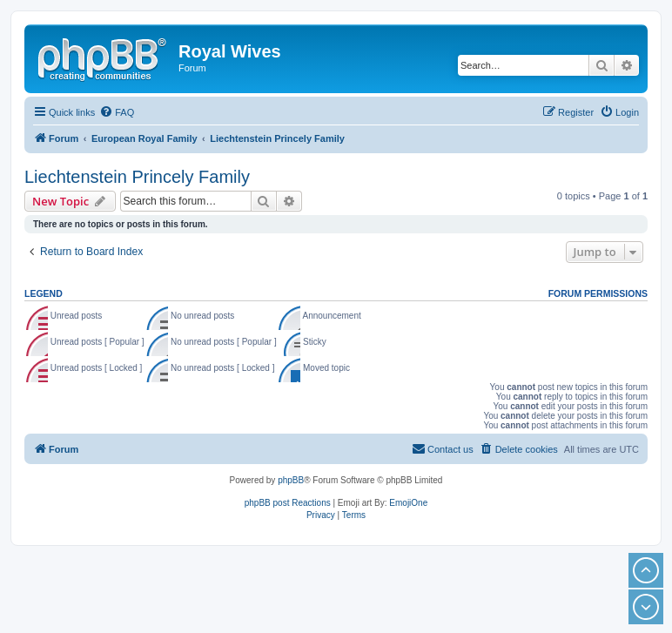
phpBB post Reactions (288, 503)
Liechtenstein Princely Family (137, 177)
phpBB (291, 480)
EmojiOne (408, 503)
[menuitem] (117, 112)
